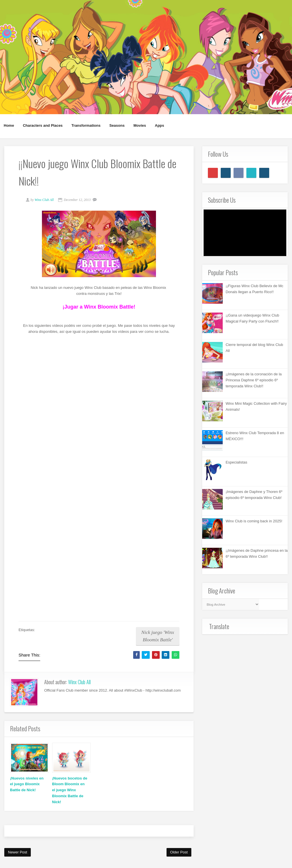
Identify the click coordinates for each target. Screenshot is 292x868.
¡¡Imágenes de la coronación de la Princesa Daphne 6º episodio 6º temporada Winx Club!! (254, 380)
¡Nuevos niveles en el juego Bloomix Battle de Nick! (27, 784)
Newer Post (18, 852)
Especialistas (236, 462)
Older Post (179, 852)
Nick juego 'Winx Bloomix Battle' (158, 636)
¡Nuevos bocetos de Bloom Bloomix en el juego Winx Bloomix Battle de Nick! (70, 790)
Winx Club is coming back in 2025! (254, 521)
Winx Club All (79, 682)
